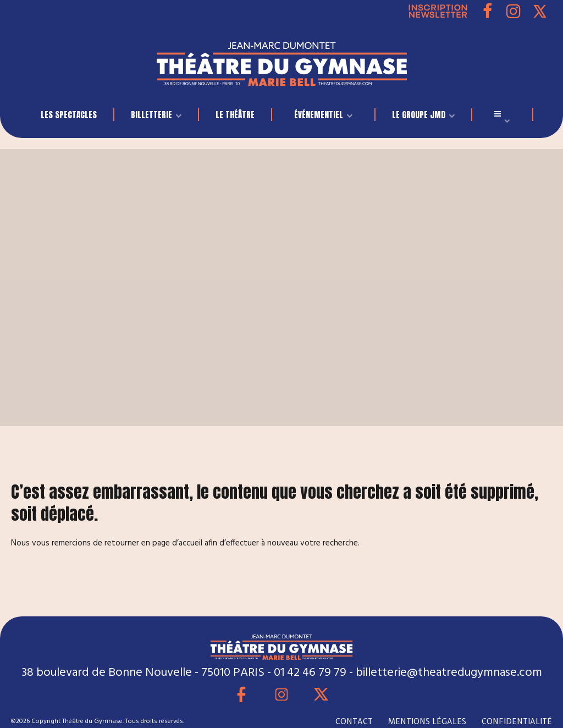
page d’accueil (177, 543)
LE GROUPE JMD (419, 115)
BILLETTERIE (151, 115)
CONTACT (354, 721)
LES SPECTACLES (69, 115)
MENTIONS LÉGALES (427, 721)
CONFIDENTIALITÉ (517, 721)
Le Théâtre (235, 115)
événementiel (319, 115)
